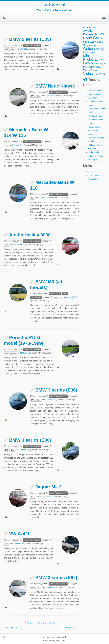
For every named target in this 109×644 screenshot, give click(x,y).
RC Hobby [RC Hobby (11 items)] (89, 67)
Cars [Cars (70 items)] (97, 38)
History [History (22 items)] (99, 49)
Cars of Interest (35, 45)
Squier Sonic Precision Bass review (94, 131)
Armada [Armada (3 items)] (95, 28)
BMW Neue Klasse (55, 86)
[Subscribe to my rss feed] (5, 20)
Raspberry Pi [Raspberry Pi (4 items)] (100, 63)
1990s (26, 45)
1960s (52, 92)
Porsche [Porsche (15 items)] (88, 63)
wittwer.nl (54, 6)
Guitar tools (94, 152)
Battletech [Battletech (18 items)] (90, 34)
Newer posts (70, 627)
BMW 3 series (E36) (56, 390)
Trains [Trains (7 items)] (94, 70)
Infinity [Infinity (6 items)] (86, 52)
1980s (52, 294)
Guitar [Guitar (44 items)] (88, 49)
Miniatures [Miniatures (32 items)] (91, 56)
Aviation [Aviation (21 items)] (89, 31)
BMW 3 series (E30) (30, 440)
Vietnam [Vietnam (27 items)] (89, 74)
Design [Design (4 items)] (93, 45)
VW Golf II (20, 534)
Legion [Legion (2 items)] (92, 53)
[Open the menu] (104, 19)
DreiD (90, 172)
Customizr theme (61, 640)
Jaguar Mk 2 (48, 487)
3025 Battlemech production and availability (96, 94)
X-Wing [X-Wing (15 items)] (101, 74)
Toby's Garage (94, 175)
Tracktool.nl (93, 179)
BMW (7, 49)
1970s (26, 349)
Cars (12, 49)
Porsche (13, 353)
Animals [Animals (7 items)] (87, 27)
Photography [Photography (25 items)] (93, 59)
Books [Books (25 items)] (88, 38)
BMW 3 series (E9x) (56, 578)
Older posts (12, 627)
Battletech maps (96, 116)
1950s (26, 241)
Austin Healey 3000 (30, 235)
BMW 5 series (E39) (30, 39)
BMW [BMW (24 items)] (101, 34)
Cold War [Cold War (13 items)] (89, 42)
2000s (65, 294)
